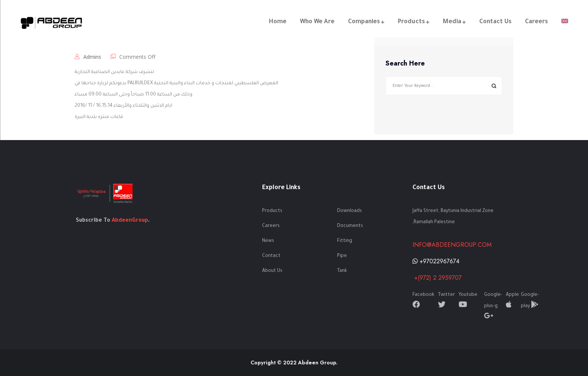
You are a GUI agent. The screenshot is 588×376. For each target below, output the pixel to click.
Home (277, 22)
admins (92, 57)
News (268, 241)
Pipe (342, 256)
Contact (271, 256)
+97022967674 (436, 261)
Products (411, 22)
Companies (364, 22)
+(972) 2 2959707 (437, 278)
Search (494, 86)
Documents (350, 226)
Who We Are (317, 22)
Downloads (349, 211)
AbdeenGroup (130, 221)
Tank (342, 271)
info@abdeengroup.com (452, 245)
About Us (272, 271)
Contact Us (495, 22)
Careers (536, 22)
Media (452, 22)
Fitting (345, 241)
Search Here (405, 64)
